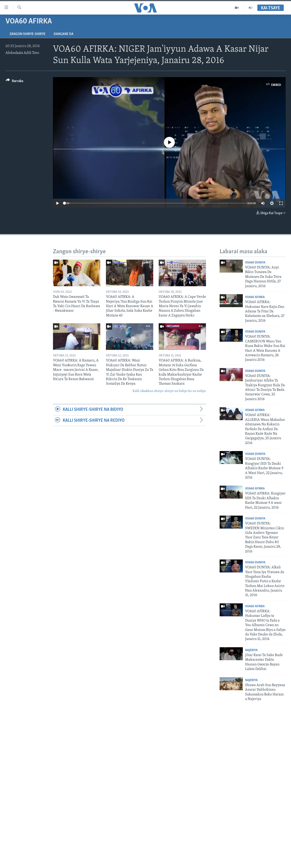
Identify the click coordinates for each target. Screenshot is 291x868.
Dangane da (64, 34)
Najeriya (251, 650)
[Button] (14, 82)
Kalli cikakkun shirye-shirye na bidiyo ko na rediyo (169, 391)
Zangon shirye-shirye (28, 34)
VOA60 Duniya (255, 263)
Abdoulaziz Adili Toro (22, 53)
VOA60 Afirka (255, 297)
